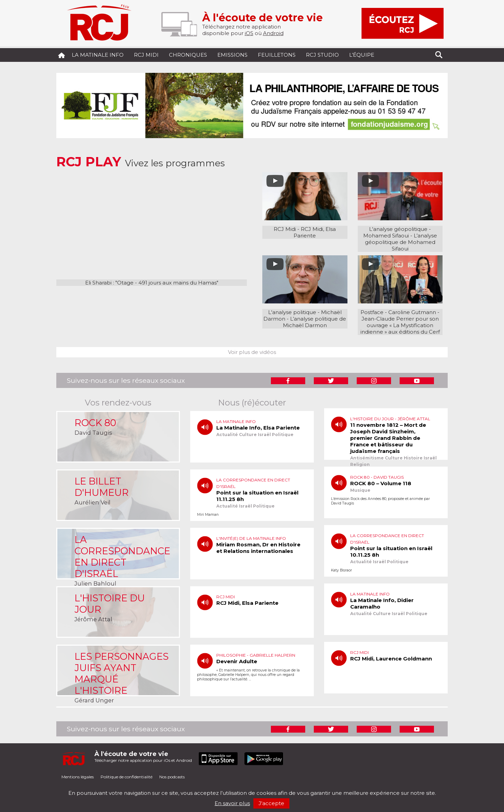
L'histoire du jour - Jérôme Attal (390, 419)
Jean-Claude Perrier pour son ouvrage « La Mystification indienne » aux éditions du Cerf (400, 325)
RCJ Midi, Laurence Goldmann (391, 659)
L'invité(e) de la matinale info (251, 538)
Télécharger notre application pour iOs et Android (143, 757)
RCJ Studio (322, 55)
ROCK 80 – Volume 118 (381, 483)
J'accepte (271, 803)
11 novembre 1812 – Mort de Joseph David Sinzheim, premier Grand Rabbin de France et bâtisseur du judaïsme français (388, 438)
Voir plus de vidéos (252, 352)
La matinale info (236, 421)
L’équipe (362, 55)
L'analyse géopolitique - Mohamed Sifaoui (397, 232)
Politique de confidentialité (127, 777)
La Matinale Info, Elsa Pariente (258, 428)
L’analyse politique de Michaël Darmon (315, 322)
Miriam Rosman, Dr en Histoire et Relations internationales (258, 548)
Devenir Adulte (237, 661)
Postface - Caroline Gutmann (398, 312)
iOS (249, 33)
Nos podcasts (172, 777)
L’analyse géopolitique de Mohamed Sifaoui (401, 242)
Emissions (232, 55)
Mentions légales (78, 777)
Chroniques (188, 55)
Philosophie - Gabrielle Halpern (256, 655)
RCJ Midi (285, 229)
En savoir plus (232, 803)
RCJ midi (146, 55)
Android (273, 33)
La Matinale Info (98, 55)
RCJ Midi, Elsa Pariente (315, 232)
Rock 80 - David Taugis (377, 477)
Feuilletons (277, 55)
